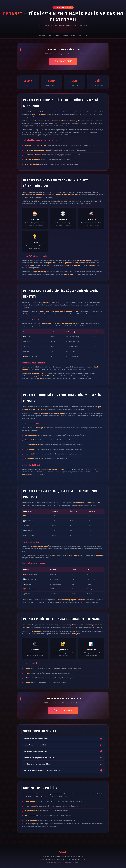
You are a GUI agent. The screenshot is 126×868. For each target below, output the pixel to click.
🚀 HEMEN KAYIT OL (63, 710)
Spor (57, 36)
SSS (86, 36)
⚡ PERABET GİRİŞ (63, 61)
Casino (50, 36)
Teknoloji (65, 36)
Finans (73, 36)
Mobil (80, 36)
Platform (42, 36)
